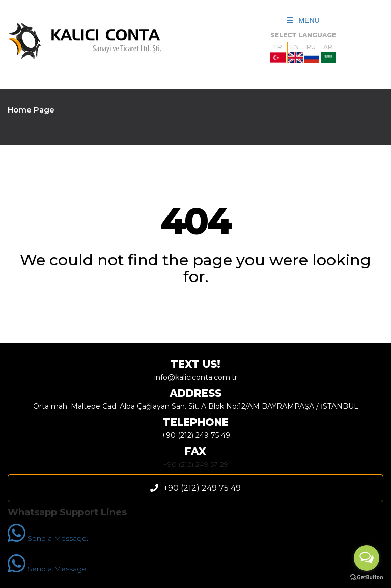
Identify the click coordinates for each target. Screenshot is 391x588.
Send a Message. (48, 538)
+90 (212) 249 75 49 (196, 435)
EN (295, 53)
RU (312, 53)
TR (278, 53)
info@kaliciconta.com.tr (196, 377)
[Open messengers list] (367, 558)
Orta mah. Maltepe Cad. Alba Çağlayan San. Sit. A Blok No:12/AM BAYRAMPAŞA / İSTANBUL (196, 406)
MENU (303, 20)
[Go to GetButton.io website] (367, 578)
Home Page (31, 110)
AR (328, 53)
